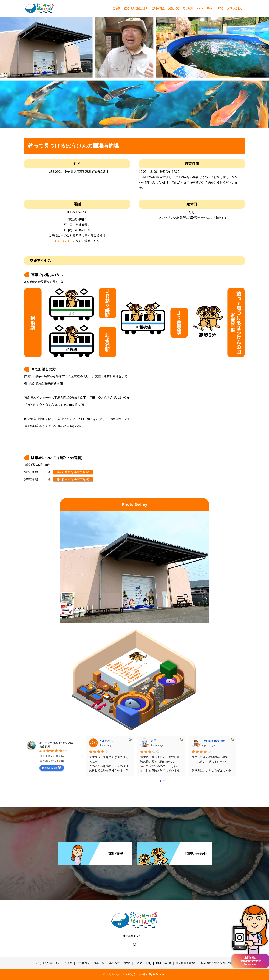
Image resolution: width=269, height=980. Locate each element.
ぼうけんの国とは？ (136, 8)
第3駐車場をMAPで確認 (73, 479)
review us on (52, 768)
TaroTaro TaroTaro (213, 741)
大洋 (153, 741)
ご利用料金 (158, 8)
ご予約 (117, 8)
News (200, 8)
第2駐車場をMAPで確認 (73, 472)
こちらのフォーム (64, 241)
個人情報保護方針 (186, 963)
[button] (66, 567)
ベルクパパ (106, 741)
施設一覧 (174, 8)
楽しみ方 (188, 8)
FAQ (221, 8)
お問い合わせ (235, 8)
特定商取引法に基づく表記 (217, 963)
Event (211, 8)
